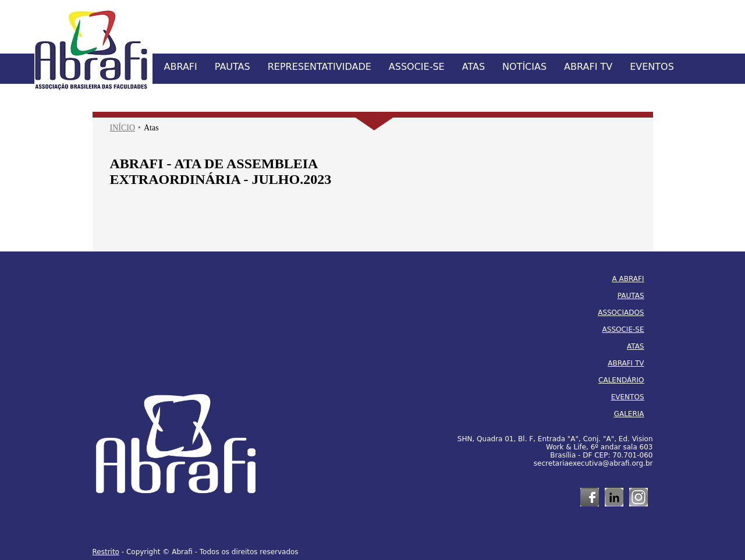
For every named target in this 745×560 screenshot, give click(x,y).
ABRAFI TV (588, 67)
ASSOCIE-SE (417, 67)
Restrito (106, 552)
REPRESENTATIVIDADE (320, 67)
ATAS (473, 67)
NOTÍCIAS (524, 67)
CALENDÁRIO (621, 380)
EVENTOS (652, 67)
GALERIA (629, 414)
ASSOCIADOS (621, 313)
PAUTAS (233, 67)
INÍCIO (123, 128)
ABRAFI (181, 67)
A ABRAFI (628, 279)
